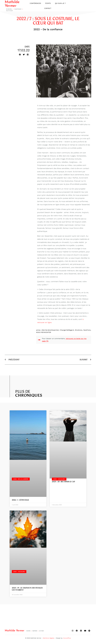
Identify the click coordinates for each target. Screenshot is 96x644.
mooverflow (67, 637)
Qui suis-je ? (60, 3)
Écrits (48, 3)
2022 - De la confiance (48, 30)
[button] (20, 55)
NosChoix (87, 330)
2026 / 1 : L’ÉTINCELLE (20, 500)
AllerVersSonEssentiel (50, 330)
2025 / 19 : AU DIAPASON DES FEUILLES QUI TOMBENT (27, 589)
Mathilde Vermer (12, 4)
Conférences (35, 3)
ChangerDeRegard (67, 330)
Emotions (79, 330)
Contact (48, 9)
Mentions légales (49, 637)
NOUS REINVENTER (44, 333)
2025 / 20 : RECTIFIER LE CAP (63, 482)
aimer (38, 330)
